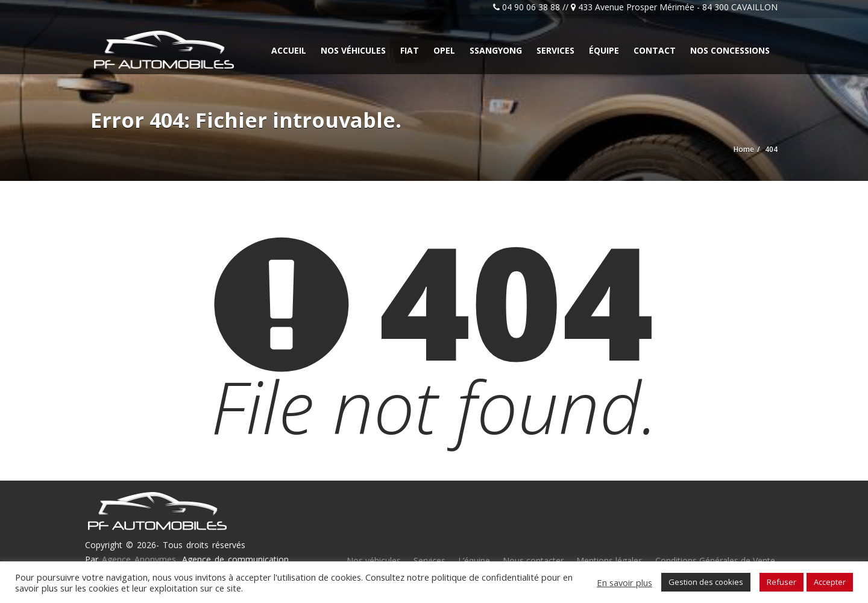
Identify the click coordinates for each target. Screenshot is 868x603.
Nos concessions (730, 50)
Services (555, 50)
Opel (444, 50)
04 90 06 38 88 (531, 7)
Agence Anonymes (139, 559)
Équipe (604, 50)
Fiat (410, 50)
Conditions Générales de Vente (715, 560)
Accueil (289, 50)
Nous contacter (533, 560)
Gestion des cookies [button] (706, 582)
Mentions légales (609, 560)
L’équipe (474, 560)
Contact (655, 50)
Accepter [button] (830, 582)
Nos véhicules (353, 50)
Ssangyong (496, 50)
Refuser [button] (782, 582)
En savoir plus (624, 582)
